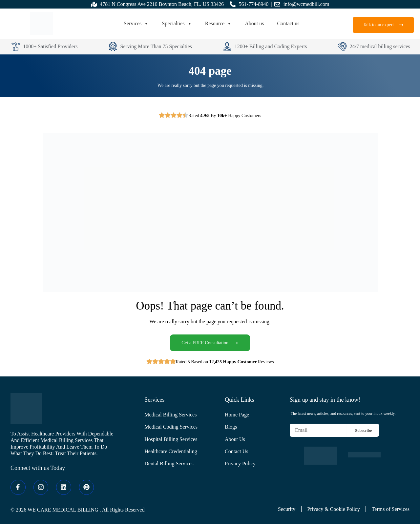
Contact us (288, 23)
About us (254, 23)
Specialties (177, 24)
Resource (219, 24)
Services (136, 24)
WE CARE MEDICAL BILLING (63, 510)
